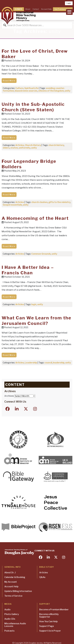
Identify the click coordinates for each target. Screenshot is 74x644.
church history (56, 145)
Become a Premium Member (54, 610)
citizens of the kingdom (51, 91)
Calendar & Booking (15, 577)
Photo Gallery (12, 614)
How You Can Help (48, 621)
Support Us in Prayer (50, 631)
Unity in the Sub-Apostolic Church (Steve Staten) (33, 107)
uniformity (25, 148)
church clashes (39, 202)
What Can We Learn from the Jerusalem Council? (36, 321)
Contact (36, 9)
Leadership (31, 363)
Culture (19, 88)
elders (6, 148)
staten (14, 148)
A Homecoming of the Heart (35, 218)
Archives (9, 396)
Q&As (42, 577)
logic (34, 304)
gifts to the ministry (59, 202)
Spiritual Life (31, 88)
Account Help (46, 9)
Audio (7, 610)
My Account (11, 582)
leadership (59, 363)
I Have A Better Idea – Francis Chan (28, 270)
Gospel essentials (12, 205)
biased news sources (26, 91)
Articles (20, 145)
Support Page (47, 626)
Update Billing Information (18, 591)
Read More (9, 81)
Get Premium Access (63, 9)
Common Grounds (41, 254)
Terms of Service (13, 596)
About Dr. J (10, 573)
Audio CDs (10, 619)
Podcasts (9, 631)
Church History (33, 145)
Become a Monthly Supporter (49, 615)
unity (68, 91)
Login (69, 3)
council (48, 363)
